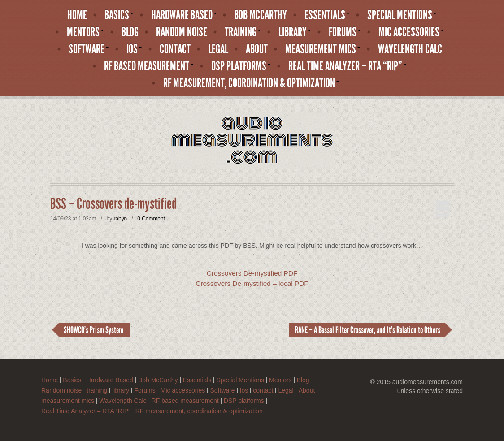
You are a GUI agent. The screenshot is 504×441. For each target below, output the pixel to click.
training (243, 32)
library (295, 32)
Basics (119, 15)
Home (77, 15)
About (257, 49)
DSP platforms (241, 66)
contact (175, 49)
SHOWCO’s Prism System (93, 330)
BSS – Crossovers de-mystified (113, 204)
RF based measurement (149, 66)
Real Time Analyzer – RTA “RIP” (348, 66)
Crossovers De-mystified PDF (252, 273)
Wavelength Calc (410, 49)
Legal (218, 49)
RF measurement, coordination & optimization (251, 83)
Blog (130, 32)
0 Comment (151, 219)
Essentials (327, 15)
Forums (345, 32)
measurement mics (323, 49)
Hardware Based (184, 15)
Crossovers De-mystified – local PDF (252, 283)
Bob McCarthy (261, 15)
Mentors (85, 32)
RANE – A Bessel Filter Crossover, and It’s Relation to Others (368, 330)
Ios (134, 49)
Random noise (182, 32)
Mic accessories (411, 32)
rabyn (120, 219)
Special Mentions (402, 15)
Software (89, 49)
